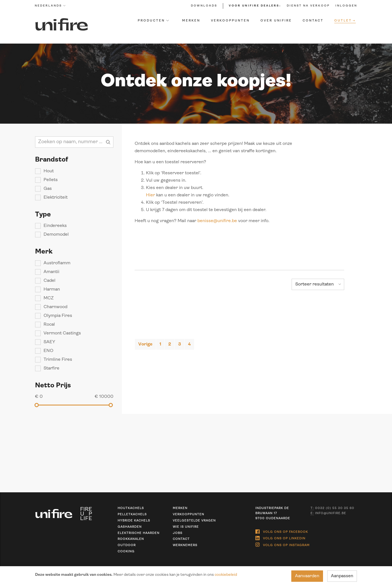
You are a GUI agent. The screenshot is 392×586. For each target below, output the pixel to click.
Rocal (49, 325)
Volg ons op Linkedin (280, 537)
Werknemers (185, 545)
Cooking (126, 552)
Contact (313, 21)
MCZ (48, 298)
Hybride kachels (134, 521)
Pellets (50, 180)
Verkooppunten (231, 21)
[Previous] (145, 344)
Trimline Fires (58, 360)
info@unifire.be (328, 514)
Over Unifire (276, 21)
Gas (47, 189)
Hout (48, 171)
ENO (48, 351)
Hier (150, 195)
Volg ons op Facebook (282, 531)
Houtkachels (131, 508)
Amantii (51, 272)
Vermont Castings (62, 333)
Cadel (49, 281)
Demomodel (56, 235)
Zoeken (108, 142)
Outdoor (127, 545)
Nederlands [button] (50, 6)
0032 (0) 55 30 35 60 (332, 508)
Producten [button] (153, 21)
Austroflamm (57, 263)
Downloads (204, 6)
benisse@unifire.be (217, 221)
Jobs (178, 533)
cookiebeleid (226, 575)
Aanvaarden (307, 576)
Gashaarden (130, 527)
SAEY (49, 342)
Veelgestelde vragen (194, 521)
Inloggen (346, 6)
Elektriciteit (55, 198)
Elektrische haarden (139, 533)
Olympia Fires (58, 316)
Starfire (51, 368)
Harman (51, 289)
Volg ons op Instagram (283, 543)
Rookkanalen (131, 539)
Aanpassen (342, 576)
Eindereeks (55, 226)
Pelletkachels (132, 515)
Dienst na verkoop (308, 6)
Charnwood (55, 307)
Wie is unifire (186, 527)
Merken (191, 21)
